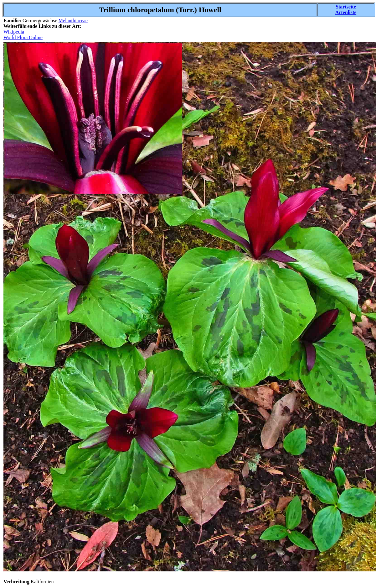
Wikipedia (14, 32)
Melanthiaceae (73, 21)
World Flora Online (23, 37)
